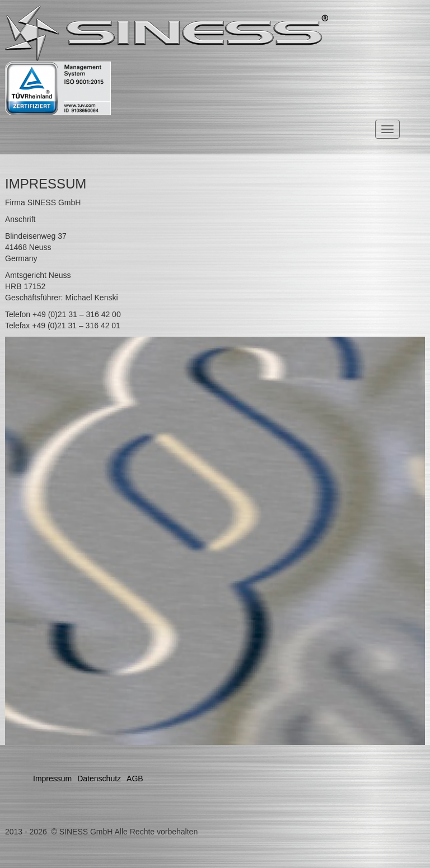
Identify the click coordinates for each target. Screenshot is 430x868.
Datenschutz (99, 779)
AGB (135, 779)
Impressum (52, 779)
